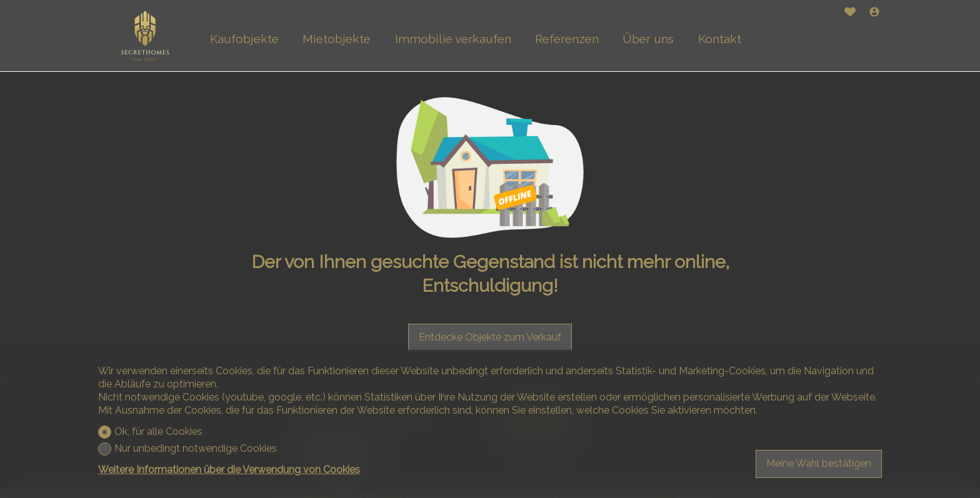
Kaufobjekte (244, 39)
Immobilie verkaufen (453, 39)
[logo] (145, 36)
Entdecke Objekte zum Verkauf (490, 337)
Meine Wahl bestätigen (819, 463)
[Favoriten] (850, 13)
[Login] (874, 13)
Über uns (648, 39)
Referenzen (567, 39)
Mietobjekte (337, 39)
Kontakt (720, 39)
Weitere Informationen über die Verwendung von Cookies (229, 470)
